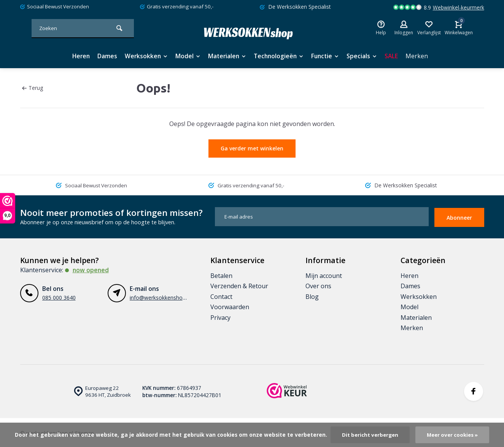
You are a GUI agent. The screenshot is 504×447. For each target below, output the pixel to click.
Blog (312, 295)
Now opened (91, 268)
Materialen (226, 56)
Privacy (220, 316)
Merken (421, 56)
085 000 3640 (59, 296)
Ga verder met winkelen (252, 148)
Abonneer (459, 216)
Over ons (318, 285)
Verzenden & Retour (239, 285)
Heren (77, 56)
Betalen (221, 274)
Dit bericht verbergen (369, 435)
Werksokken (144, 56)
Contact (221, 295)
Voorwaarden (230, 305)
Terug (33, 88)
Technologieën (280, 56)
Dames (104, 56)
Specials (365, 56)
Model (186, 56)
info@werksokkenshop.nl (160, 296)
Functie (328, 56)
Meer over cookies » (454, 435)
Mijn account (324, 274)
